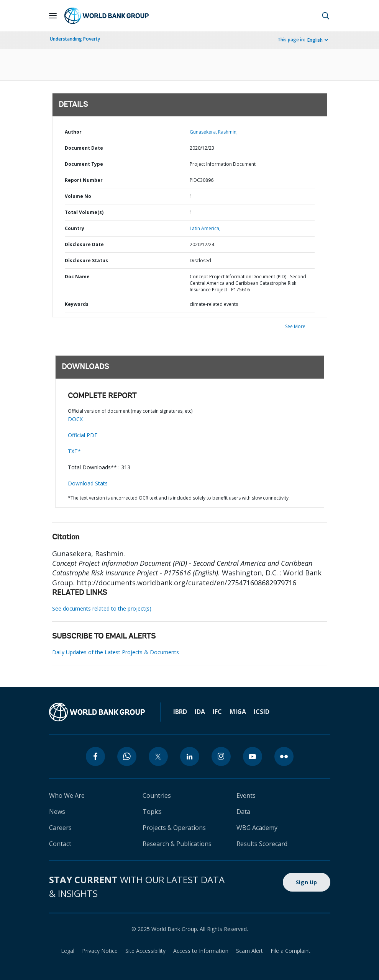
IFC (217, 712)
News (57, 812)
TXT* (74, 451)
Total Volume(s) (84, 212)
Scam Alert (249, 951)
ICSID (262, 712)
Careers (60, 828)
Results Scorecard (262, 844)
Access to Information (201, 951)
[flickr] (284, 756)
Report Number (84, 180)
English (315, 40)
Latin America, (205, 228)
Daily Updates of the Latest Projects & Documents (116, 652)
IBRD (180, 712)
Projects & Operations (174, 828)
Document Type (84, 164)
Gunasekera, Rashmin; (214, 132)
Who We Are (67, 795)
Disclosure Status (86, 261)
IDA (200, 712)
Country (75, 228)
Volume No (78, 196)
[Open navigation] (53, 16)
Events (246, 795)
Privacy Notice (100, 951)
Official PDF (83, 435)
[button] (326, 16)
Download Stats (88, 483)
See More (295, 326)
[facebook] (95, 756)
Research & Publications (177, 844)
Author (73, 132)
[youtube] (253, 756)
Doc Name (77, 277)
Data (243, 812)
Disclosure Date (84, 244)
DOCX (75, 419)
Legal (68, 951)
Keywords (77, 304)
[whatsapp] (127, 756)
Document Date (84, 148)
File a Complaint (290, 951)
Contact (60, 844)
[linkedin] (190, 756)
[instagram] (221, 756)
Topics (152, 812)
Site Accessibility (145, 951)
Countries (157, 795)
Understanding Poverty (75, 39)
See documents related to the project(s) (102, 608)
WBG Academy (257, 828)
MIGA (238, 712)
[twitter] (158, 756)
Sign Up (307, 882)
